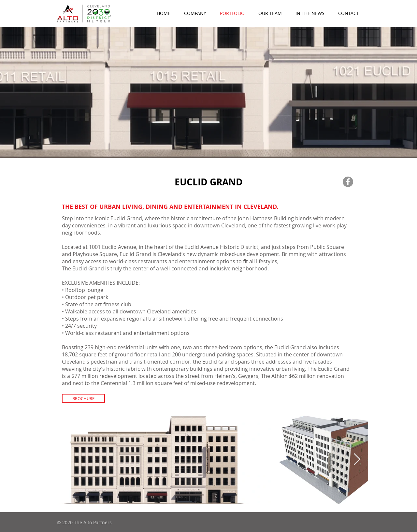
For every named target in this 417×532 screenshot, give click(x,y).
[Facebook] (348, 182)
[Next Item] (357, 460)
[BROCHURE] (83, 398)
